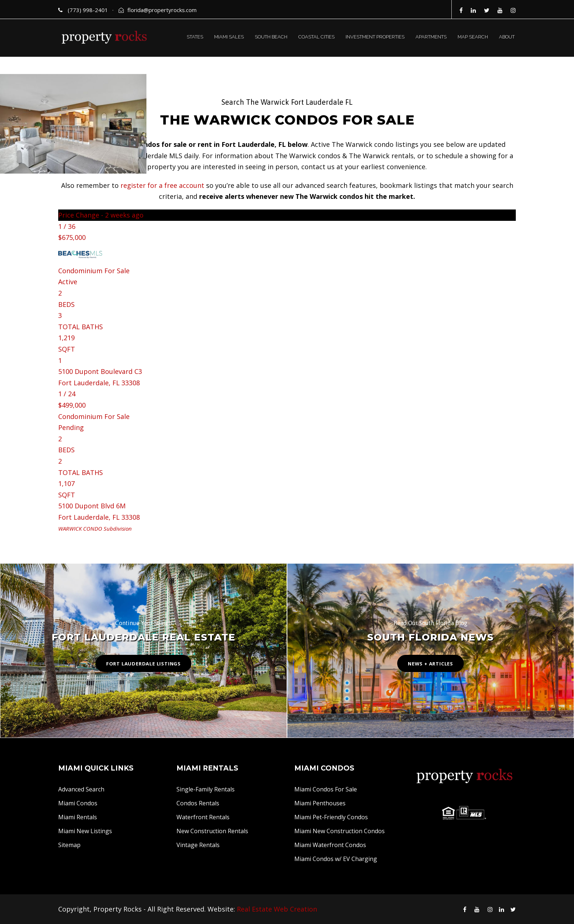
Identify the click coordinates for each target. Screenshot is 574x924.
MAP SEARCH (473, 37)
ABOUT (507, 37)
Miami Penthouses (320, 803)
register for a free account (162, 185)
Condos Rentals (198, 803)
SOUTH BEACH (271, 37)
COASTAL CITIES (316, 37)
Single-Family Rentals (206, 789)
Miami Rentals (78, 817)
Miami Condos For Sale (326, 789)
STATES (195, 37)
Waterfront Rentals (203, 817)
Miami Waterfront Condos (330, 845)
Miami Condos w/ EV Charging (336, 859)
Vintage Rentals (198, 845)
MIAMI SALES (229, 37)
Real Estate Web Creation (277, 909)
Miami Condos (78, 803)
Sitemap (69, 845)
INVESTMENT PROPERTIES (375, 37)
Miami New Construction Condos (340, 831)
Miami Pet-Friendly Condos (331, 817)
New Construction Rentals (212, 831)
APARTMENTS (431, 37)
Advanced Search (81, 789)
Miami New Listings (85, 831)
